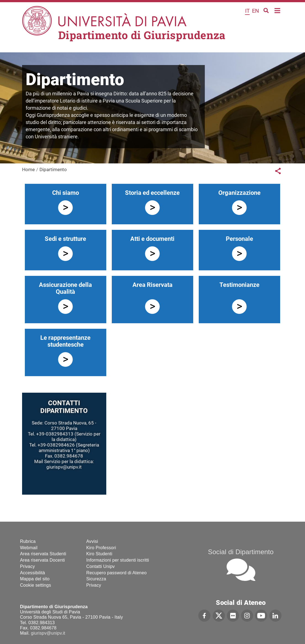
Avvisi (92, 541)
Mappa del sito (35, 579)
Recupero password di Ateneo (117, 573)
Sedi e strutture (65, 239)
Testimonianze (239, 285)
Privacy (28, 566)
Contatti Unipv (101, 566)
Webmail (29, 548)
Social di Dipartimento (241, 552)
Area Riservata (152, 285)
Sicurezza (96, 579)
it (247, 11)
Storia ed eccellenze (152, 193)
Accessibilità (33, 573)
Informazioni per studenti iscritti (118, 560)
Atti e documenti (152, 239)
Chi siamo (66, 193)
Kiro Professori (101, 548)
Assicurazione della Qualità (65, 288)
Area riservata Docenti (43, 560)
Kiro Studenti (99, 554)
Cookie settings (36, 585)
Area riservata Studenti (43, 554)
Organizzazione (239, 193)
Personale (239, 239)
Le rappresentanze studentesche (65, 341)
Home (278, 10)
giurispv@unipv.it (48, 633)
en (255, 11)
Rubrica (28, 541)
